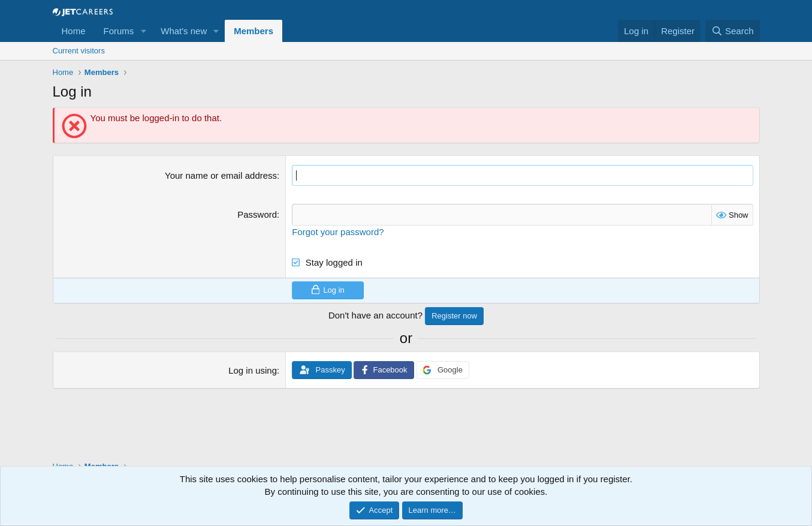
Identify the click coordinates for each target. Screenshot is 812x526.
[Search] (733, 31)
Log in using (253, 370)
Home (74, 31)
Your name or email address (221, 175)
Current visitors (79, 51)
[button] (143, 31)
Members (253, 31)
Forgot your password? (338, 231)
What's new (184, 31)
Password (257, 214)
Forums (119, 31)
